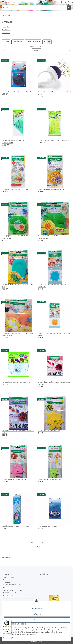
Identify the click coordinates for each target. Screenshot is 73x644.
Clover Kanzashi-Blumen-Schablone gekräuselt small (54, 334)
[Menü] (10, 621)
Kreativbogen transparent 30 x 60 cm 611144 (17, 526)
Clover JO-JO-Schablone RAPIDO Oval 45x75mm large (18, 286)
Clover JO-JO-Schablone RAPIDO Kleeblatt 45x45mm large (52, 237)
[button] (62, 2)
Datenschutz (16, 638)
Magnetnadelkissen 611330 (47, 526)
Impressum (7, 638)
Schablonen (6, 33)
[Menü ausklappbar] (3, 1)
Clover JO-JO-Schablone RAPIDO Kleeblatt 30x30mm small (16, 237)
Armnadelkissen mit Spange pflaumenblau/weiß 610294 (54, 93)
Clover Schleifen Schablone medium (14, 479)
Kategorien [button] (6, 557)
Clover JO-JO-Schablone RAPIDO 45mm (51, 189)
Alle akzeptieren (37, 608)
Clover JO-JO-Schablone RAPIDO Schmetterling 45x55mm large (17, 334)
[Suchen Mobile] (34, 8)
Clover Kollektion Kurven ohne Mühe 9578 (16, 382)
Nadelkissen (6, 30)
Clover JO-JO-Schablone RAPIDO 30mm (15, 189)
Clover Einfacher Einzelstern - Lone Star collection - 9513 (15, 142)
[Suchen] (69, 8)
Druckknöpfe (6, 27)
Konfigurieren (37, 614)
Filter (6, 42)
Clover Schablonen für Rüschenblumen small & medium (18, 432)
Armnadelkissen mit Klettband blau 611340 (16, 92)
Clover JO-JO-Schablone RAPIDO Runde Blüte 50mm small (53, 286)
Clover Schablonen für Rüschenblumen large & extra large (54, 383)
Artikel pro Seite (32, 42)
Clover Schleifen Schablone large (49, 431)
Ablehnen (37, 620)
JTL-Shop (40, 641)
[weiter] (70, 51)
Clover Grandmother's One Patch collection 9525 (55, 141)
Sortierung (17, 42)
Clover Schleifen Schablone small (49, 479)
